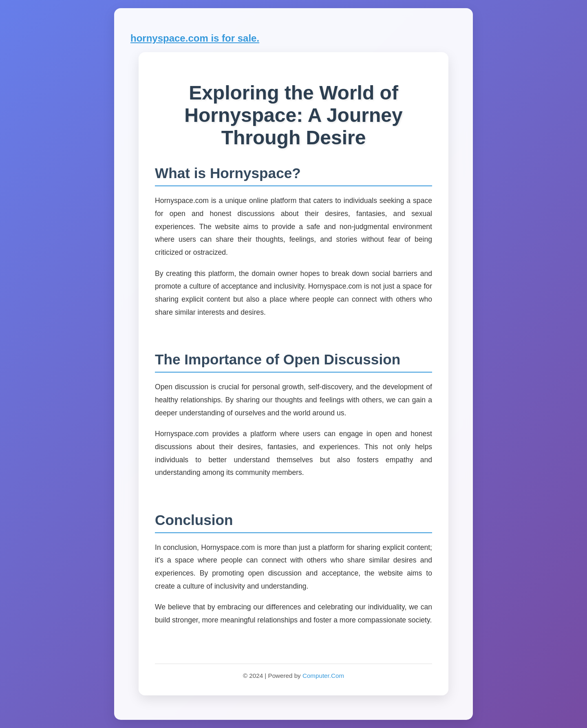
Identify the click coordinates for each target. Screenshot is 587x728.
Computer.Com (323, 676)
